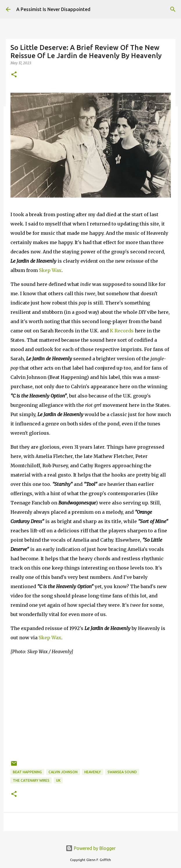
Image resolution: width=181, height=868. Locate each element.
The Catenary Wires (31, 780)
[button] (14, 75)
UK (58, 780)
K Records (122, 331)
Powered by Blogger (91, 848)
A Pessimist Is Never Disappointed (53, 9)
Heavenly (93, 772)
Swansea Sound (122, 772)
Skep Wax (50, 270)
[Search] (173, 9)
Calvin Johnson (63, 772)
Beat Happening (27, 772)
